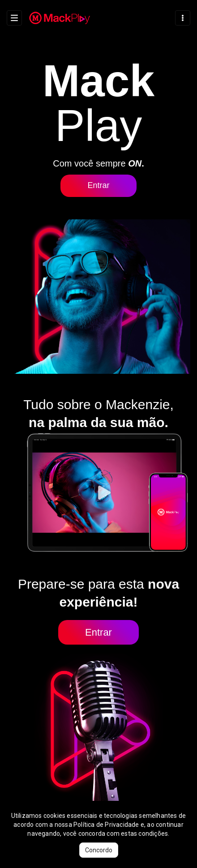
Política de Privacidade (106, 825)
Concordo (99, 850)
